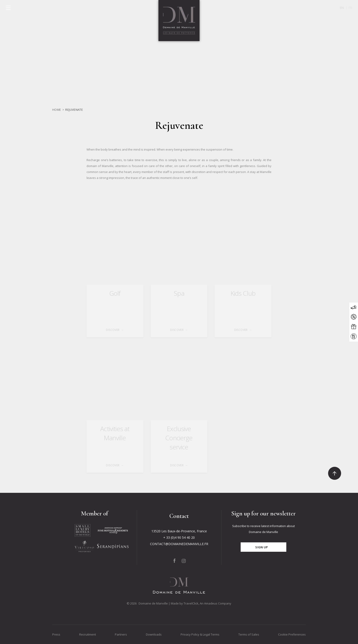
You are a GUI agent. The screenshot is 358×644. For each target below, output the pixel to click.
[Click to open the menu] (8, 8)
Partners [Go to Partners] (121, 634)
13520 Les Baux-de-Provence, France (179, 531)
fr (350, 8)
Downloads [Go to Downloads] (154, 634)
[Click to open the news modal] (354, 307)
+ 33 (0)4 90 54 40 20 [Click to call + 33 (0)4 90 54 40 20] (179, 537)
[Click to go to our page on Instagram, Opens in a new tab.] (184, 561)
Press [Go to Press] (56, 634)
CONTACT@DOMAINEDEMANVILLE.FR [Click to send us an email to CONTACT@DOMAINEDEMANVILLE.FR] (179, 544)
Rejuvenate (74, 110)
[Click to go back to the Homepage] (179, 21)
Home (57, 110)
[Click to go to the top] (335, 473)
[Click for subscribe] (263, 547)
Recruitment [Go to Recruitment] (88, 634)
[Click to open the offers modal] (354, 317)
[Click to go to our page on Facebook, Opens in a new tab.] (174, 561)
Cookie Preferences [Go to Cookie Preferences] (292, 634)
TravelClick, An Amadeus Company (207, 603)
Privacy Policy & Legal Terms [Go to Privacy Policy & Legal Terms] (200, 634)
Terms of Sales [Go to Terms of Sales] (249, 634)
